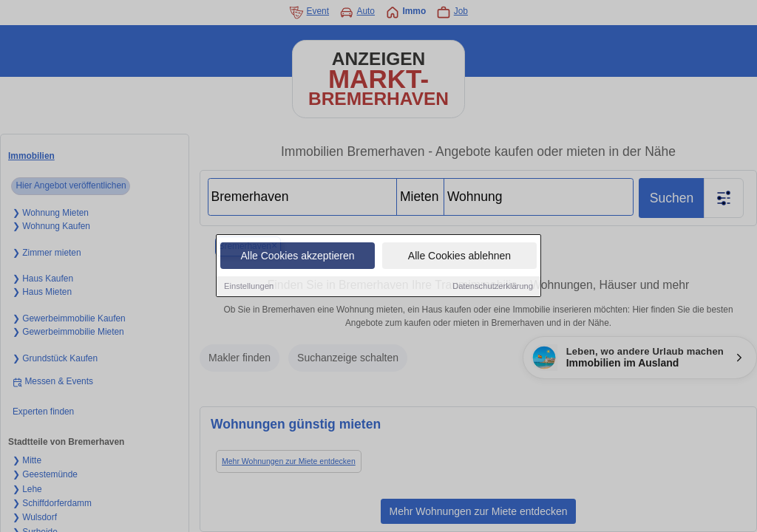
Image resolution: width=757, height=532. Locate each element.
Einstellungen (249, 287)
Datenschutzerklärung (493, 287)
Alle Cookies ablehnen (459, 256)
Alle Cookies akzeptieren (297, 256)
